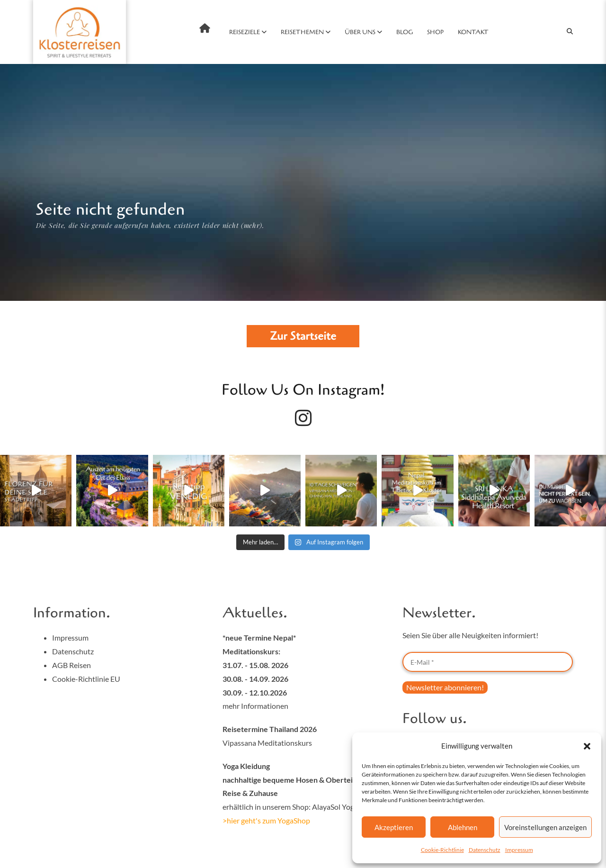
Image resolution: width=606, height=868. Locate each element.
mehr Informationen (255, 706)
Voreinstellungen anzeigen (545, 827)
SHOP (435, 32)
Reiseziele (245, 32)
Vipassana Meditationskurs (267, 743)
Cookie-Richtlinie (442, 850)
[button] (587, 746)
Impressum (519, 850)
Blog (405, 32)
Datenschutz (485, 850)
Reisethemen (302, 32)
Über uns (360, 32)
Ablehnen (463, 827)
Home (205, 28)
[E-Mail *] (488, 662)
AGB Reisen (71, 665)
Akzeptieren (394, 827)
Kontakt (473, 32)
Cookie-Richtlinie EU (86, 679)
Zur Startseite (303, 336)
